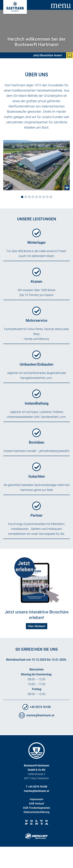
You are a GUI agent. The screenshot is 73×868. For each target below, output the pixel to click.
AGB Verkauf (37, 804)
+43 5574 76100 (40, 707)
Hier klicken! (37, 626)
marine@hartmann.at (40, 715)
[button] (22, 197)
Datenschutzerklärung (36, 812)
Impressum (36, 799)
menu (61, 5)
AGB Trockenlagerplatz (36, 808)
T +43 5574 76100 (36, 787)
